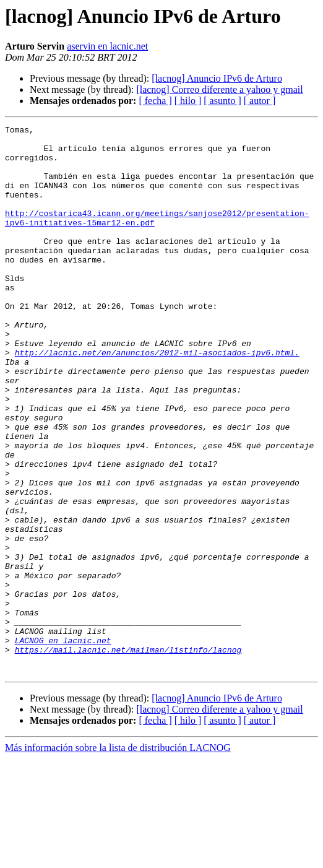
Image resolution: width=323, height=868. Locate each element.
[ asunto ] (222, 101)
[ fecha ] (155, 101)
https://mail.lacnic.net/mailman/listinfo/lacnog (128, 755)
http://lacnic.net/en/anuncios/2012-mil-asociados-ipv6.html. (157, 399)
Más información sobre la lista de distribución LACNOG (118, 857)
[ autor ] (260, 101)
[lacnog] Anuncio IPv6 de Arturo (217, 78)
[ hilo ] (188, 101)
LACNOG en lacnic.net (63, 744)
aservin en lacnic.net (107, 46)
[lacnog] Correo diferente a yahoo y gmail (219, 89)
